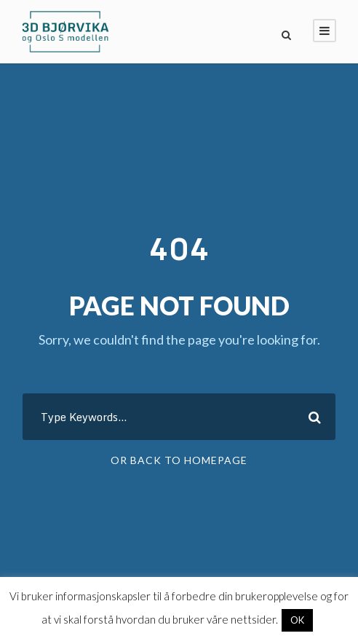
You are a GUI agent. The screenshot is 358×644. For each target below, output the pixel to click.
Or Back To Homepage (179, 460)
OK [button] (297, 620)
